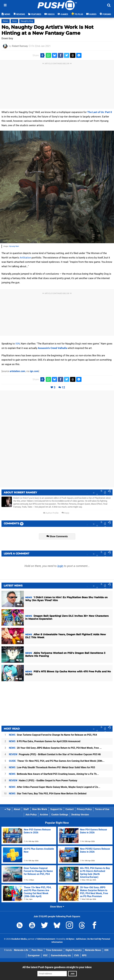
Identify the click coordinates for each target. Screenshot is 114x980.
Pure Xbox (37, 950)
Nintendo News (93, 950)
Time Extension (54, 950)
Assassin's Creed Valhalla (52, 348)
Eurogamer (34, 955)
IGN (18, 344)
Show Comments (57, 536)
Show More (57, 907)
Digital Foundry (74, 950)
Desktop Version (80, 815)
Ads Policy (31, 815)
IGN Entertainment (46, 939)
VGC (45, 955)
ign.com (34, 371)
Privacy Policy (84, 809)
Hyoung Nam (14, 246)
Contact (70, 809)
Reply (65, 513)
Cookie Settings (60, 815)
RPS (84, 955)
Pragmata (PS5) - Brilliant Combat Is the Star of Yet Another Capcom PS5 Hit (55, 754)
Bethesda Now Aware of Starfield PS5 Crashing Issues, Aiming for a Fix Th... (54, 774)
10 (19, 660)
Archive (44, 815)
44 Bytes (70, 939)
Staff (26, 809)
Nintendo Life (21, 950)
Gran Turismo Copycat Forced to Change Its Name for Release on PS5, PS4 (53, 735)
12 (63, 387)
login (60, 566)
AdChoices (81, 939)
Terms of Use (102, 809)
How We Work (40, 809)
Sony (14, 21)
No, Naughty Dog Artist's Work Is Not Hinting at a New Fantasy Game (47, 30)
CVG (77, 955)
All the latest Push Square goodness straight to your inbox (57, 967)
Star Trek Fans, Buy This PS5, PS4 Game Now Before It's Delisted (48, 794)
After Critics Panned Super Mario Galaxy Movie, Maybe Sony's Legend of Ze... (55, 787)
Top (8, 809)
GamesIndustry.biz (61, 955)
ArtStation (25, 258)
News (6, 21)
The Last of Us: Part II (100, 112)
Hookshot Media (19, 939)
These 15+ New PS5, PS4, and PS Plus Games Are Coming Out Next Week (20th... (57, 761)
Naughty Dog (27, 21)
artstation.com (17, 371)
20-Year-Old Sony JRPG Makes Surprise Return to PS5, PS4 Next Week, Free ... (55, 748)
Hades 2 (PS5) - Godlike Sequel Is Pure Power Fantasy (43, 780)
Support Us (56, 809)
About (17, 809)
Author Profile (51, 513)
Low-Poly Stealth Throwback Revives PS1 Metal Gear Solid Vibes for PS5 (52, 767)
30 (19, 679)
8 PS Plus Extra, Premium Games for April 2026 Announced (45, 741)
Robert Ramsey (20, 46)
